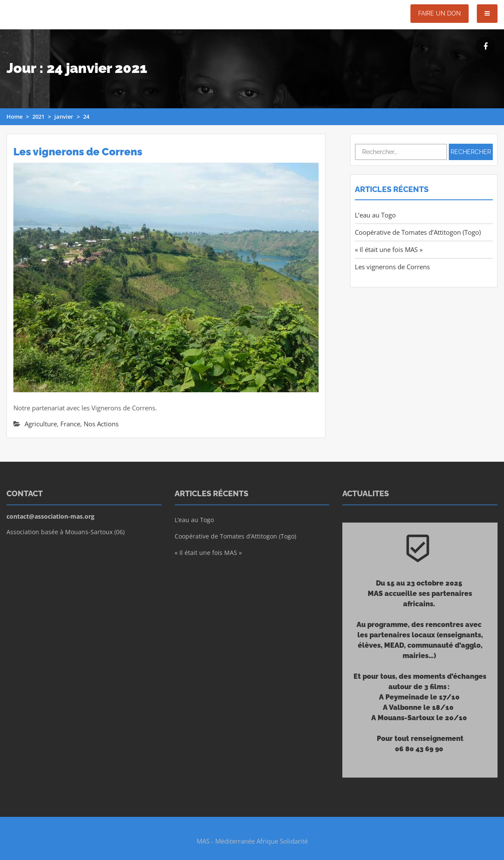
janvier (64, 117)
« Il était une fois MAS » (389, 249)
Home (14, 117)
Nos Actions (101, 424)
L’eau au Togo (375, 215)
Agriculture (41, 424)
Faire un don (440, 13)
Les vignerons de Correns (78, 152)
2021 (38, 117)
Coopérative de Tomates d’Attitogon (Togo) (418, 232)
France (70, 424)
